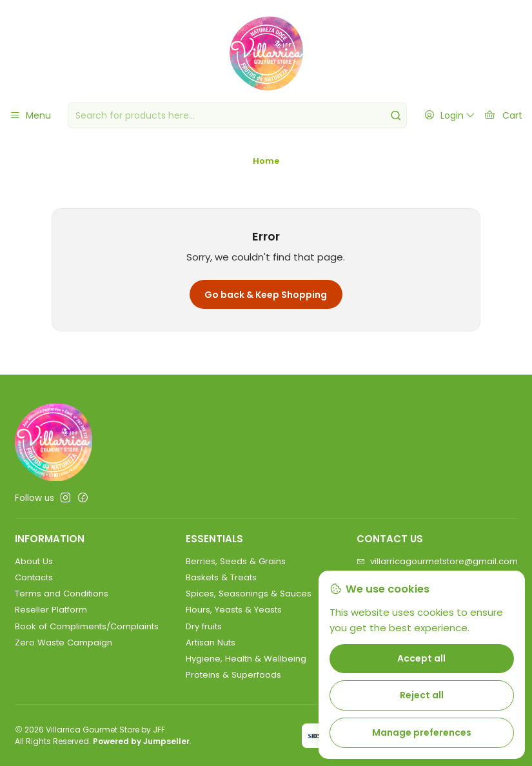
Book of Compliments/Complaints (87, 626)
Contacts (34, 577)
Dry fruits (204, 626)
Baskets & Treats (221, 577)
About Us (34, 561)
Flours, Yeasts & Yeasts (234, 610)
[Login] (449, 115)
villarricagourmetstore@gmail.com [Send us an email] (437, 561)
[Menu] (30, 115)
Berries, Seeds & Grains (236, 561)
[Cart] (503, 115)
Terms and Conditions (62, 594)
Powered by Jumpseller (141, 741)
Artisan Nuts (211, 643)
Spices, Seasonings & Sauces (249, 594)
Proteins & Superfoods (233, 675)
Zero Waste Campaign (64, 643)
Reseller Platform (51, 610)
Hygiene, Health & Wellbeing (246, 659)
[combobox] (237, 115)
